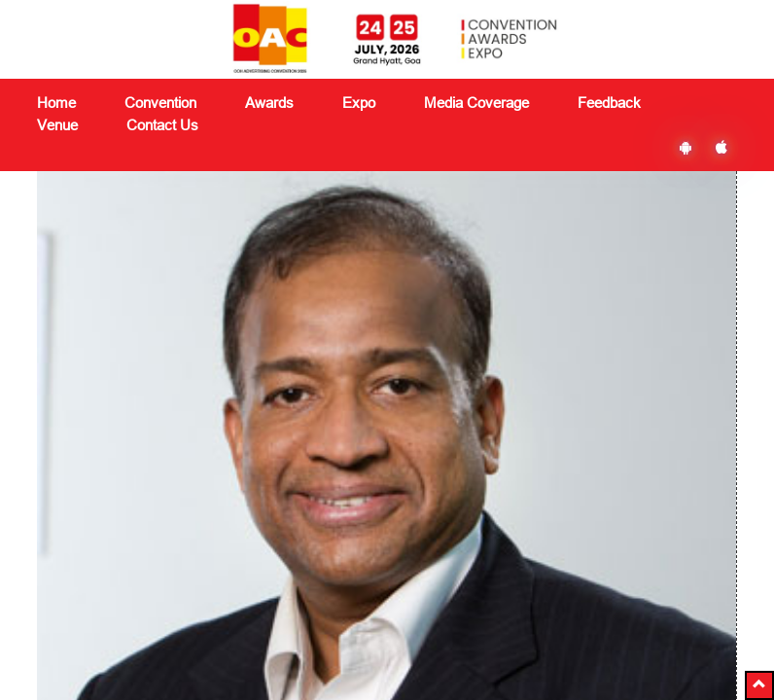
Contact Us (162, 125)
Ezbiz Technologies (563, 626)
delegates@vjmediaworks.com (146, 624)
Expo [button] (359, 103)
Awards (181, 499)
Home (56, 103)
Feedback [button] (609, 103)
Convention (193, 475)
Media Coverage (476, 103)
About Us (65, 456)
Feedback (311, 522)
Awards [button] (269, 103)
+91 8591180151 (123, 649)
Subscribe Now (600, 532)
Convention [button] (160, 103)
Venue (57, 125)
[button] (759, 685)
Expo (174, 522)
